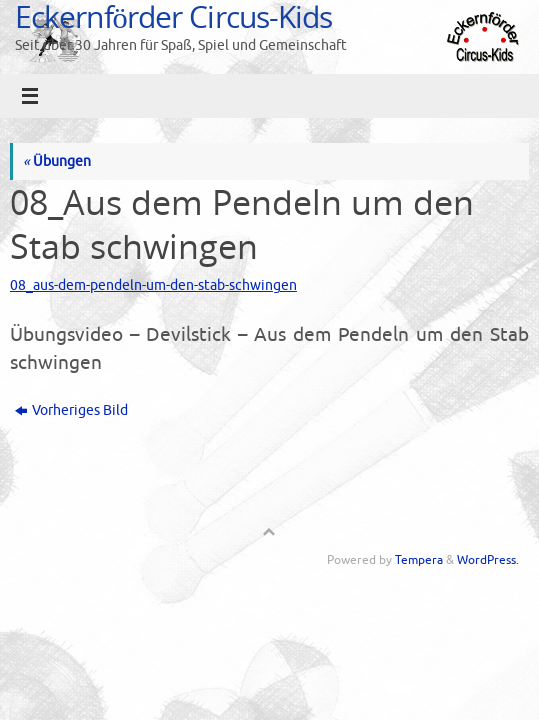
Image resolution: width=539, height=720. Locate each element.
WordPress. (488, 560)
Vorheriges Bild (71, 410)
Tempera (419, 560)
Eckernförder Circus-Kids (173, 16)
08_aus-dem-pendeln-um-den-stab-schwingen (153, 285)
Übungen (57, 161)
